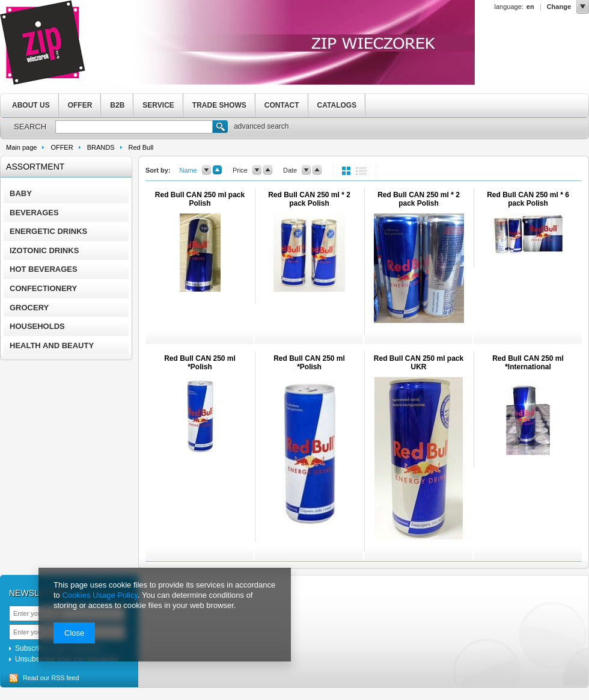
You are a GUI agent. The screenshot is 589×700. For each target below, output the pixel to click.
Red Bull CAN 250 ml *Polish (200, 363)
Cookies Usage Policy (99, 595)
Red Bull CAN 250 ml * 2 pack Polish (309, 199)
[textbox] (134, 127)
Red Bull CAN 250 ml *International (528, 363)
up (217, 170)
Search (220, 128)
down (206, 170)
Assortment (35, 167)
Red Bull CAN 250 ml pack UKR (419, 363)
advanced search (261, 126)
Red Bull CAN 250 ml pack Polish (200, 199)
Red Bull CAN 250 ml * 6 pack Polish (528, 199)
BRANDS (101, 147)
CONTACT (282, 105)
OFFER (80, 105)
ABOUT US (31, 105)
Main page (21, 147)
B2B (117, 105)
